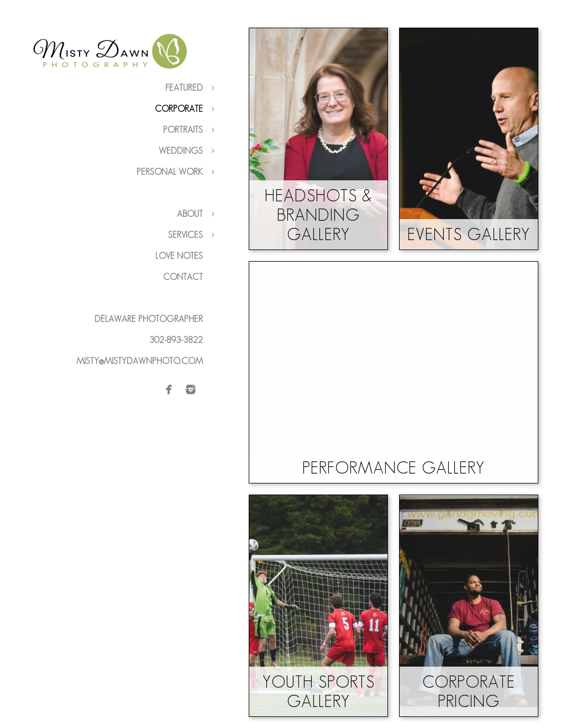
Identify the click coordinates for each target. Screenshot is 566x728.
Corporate (179, 109)
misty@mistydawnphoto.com (140, 361)
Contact (183, 277)
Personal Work (170, 172)
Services (185, 235)
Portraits (183, 130)
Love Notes (179, 256)
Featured (184, 88)
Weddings (181, 151)
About (190, 214)
